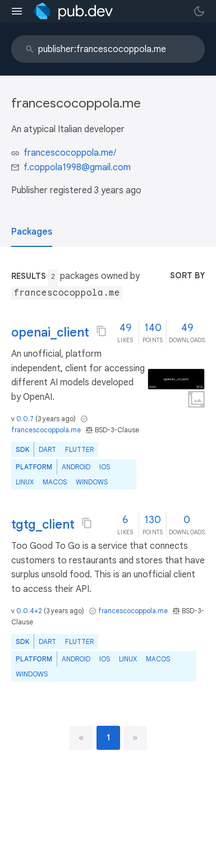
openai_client (50, 332)
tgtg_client (43, 524)
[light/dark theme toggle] (199, 11)
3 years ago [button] (118, 190)
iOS (105, 467)
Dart (47, 449)
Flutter (79, 449)
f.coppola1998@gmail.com (77, 167)
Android (76, 467)
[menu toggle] (17, 11)
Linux (25, 482)
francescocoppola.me (46, 430)
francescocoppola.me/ (70, 153)
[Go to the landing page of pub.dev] (73, 11)
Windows (92, 482)
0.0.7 (25, 419)
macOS (55, 482)
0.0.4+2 (29, 611)
